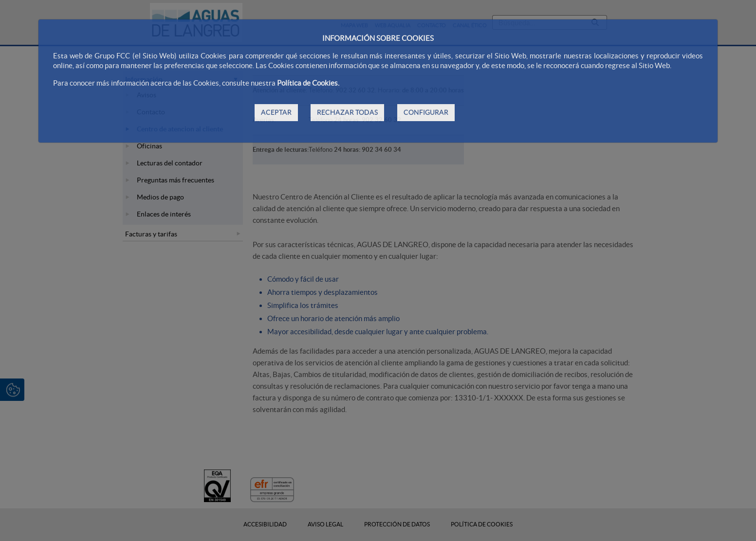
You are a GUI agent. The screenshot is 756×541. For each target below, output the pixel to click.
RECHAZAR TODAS (347, 112)
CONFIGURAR (426, 112)
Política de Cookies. (308, 83)
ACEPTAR (276, 112)
